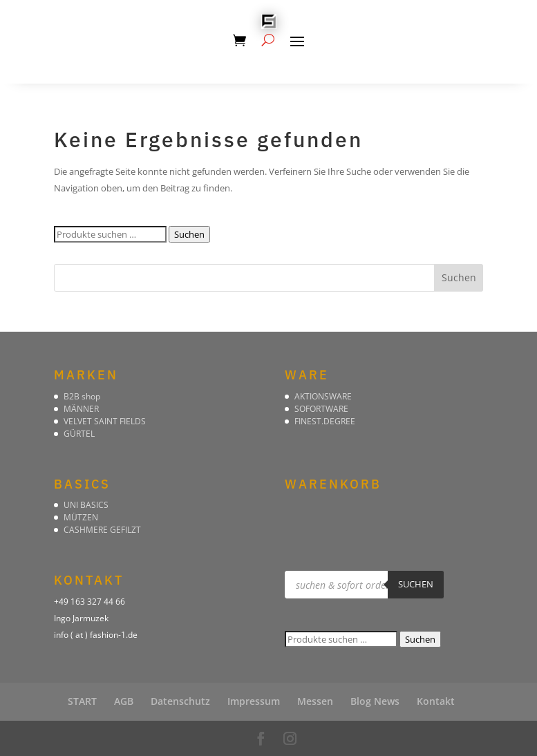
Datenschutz (180, 701)
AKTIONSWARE (323, 396)
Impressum (254, 701)
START (82, 701)
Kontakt (436, 701)
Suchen (189, 234)
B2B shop (82, 396)
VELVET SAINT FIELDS (105, 421)
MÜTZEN (81, 517)
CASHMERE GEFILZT (102, 530)
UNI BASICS (86, 505)
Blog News (375, 701)
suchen (416, 584)
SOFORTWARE (321, 409)
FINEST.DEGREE (325, 421)
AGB (124, 701)
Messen (315, 701)
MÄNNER (81, 409)
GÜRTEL (79, 434)
